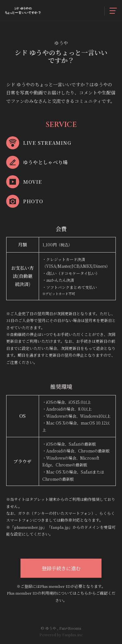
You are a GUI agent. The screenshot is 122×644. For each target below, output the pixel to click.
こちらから (86, 593)
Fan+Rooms (70, 628)
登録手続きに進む (61, 568)
